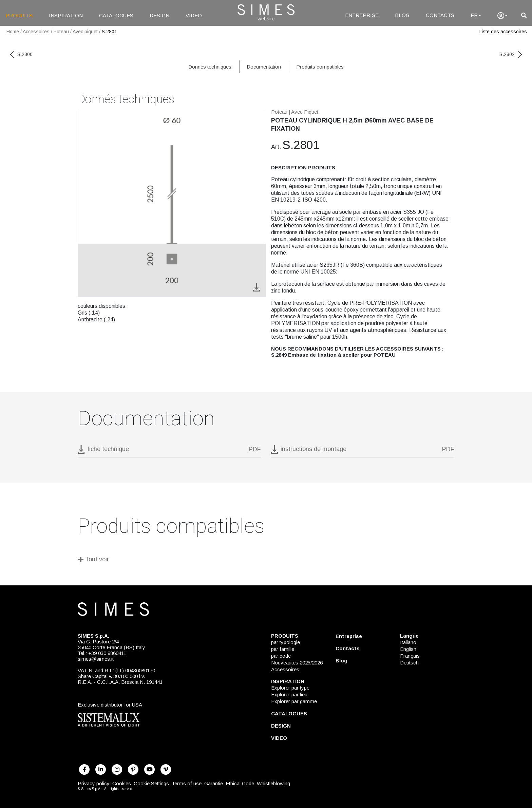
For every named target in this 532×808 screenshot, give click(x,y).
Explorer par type (290, 688)
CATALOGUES (116, 15)
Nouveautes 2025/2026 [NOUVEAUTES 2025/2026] (297, 663)
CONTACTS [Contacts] (440, 15)
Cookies (122, 783)
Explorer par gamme (294, 701)
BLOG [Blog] (402, 15)
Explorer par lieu (289, 694)
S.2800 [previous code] (21, 54)
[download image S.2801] (256, 287)
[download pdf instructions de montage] (363, 451)
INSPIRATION (66, 15)
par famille (283, 649)
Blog (341, 661)
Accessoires (36, 32)
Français (410, 656)
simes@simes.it (96, 659)
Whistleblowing (273, 783)
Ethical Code (240, 783)
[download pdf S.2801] (169, 451)
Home (13, 32)
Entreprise (349, 636)
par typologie (286, 642)
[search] (524, 15)
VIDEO (194, 15)
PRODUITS (19, 15)
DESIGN (159, 15)
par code (281, 656)
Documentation (264, 67)
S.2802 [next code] (511, 54)
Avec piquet (85, 32)
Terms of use (187, 783)
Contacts (348, 648)
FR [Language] (476, 15)
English (408, 649)
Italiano (408, 642)
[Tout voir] (266, 560)
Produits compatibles (320, 67)
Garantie (214, 783)
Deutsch (409, 663)
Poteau (61, 32)
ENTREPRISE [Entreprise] (362, 15)
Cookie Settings (151, 783)
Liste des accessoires (503, 32)
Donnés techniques (210, 67)
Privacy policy (94, 783)
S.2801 (109, 32)
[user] (502, 16)
